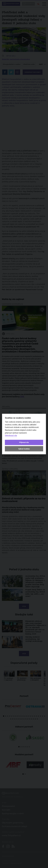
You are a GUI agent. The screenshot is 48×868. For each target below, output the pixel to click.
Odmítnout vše (11, 436)
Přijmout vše (24, 442)
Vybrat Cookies (24, 449)
